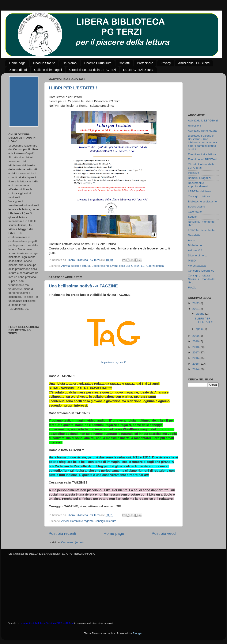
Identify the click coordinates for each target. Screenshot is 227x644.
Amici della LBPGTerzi (194, 63)
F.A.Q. (192, 288)
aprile (200, 329)
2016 (196, 358)
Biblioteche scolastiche (202, 201)
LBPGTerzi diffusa (152, 266)
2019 (196, 341)
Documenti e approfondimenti (198, 185)
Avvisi (65, 521)
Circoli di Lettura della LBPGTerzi (92, 70)
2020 (196, 336)
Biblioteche (195, 245)
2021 (196, 309)
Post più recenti (62, 533)
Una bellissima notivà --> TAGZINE (83, 286)
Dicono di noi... (197, 255)
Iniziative (194, 173)
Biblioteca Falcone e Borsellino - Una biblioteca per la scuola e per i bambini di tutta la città (202, 143)
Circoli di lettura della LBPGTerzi (201, 166)
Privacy (166, 63)
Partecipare (145, 63)
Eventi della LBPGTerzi (125, 266)
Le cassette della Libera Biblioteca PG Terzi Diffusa (47, 623)
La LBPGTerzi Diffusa (138, 70)
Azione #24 (195, 250)
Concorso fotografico (201, 271)
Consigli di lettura (106, 521)
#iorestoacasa (197, 266)
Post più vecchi (165, 533)
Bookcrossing (100, 266)
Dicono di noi (18, 70)
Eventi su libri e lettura (202, 154)
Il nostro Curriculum (98, 63)
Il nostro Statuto (44, 63)
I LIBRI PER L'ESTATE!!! (73, 88)
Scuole (192, 217)
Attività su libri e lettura (76, 266)
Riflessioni (194, 126)
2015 (196, 364)
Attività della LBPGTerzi (203, 121)
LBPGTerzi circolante (201, 230)
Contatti (124, 63)
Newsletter (195, 235)
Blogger (137, 633)
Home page (18, 63)
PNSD (192, 261)
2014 (196, 369)
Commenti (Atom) (72, 542)
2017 (196, 352)
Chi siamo (70, 63)
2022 (196, 303)
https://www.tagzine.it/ (113, 362)
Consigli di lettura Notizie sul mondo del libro (202, 279)
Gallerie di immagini (48, 70)
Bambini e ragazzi (82, 521)
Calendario (195, 212)
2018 (196, 347)
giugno (200, 314)
